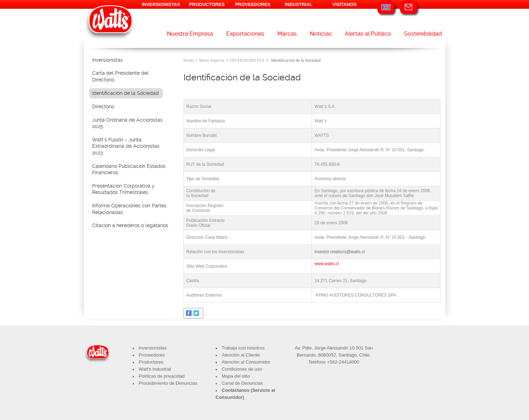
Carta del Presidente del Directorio (120, 76)
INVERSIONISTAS (161, 4)
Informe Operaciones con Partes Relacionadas (129, 209)
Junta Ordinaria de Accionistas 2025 (127, 123)
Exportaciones (245, 34)
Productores (151, 362)
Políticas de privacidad (162, 376)
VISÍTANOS (345, 4)
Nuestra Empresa (190, 34)
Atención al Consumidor (246, 362)
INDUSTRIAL (299, 4)
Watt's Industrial (155, 369)
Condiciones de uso (242, 369)
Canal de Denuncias (242, 383)
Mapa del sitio (236, 376)
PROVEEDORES (253, 4)
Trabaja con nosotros (243, 348)
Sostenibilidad (423, 34)
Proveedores (152, 355)
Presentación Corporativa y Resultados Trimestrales (123, 189)
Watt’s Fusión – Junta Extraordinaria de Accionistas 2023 (126, 146)
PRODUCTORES (207, 4)
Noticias (321, 34)
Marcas (287, 34)
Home (189, 60)
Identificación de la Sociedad (125, 93)
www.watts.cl (327, 264)
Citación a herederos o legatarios (130, 225)
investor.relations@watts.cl (339, 252)
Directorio (103, 106)
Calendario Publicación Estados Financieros (129, 169)
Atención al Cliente (241, 355)
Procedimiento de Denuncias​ (168, 383)
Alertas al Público (368, 34)
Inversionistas (107, 60)
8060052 (327, 355)
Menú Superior (212, 60)
